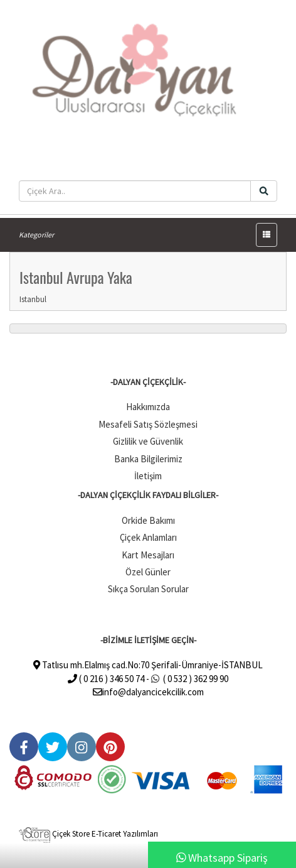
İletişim (148, 476)
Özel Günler (148, 572)
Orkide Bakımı (148, 520)
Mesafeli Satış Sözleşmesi (148, 424)
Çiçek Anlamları (148, 537)
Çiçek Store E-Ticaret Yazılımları (88, 834)
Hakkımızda (148, 407)
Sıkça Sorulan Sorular (148, 589)
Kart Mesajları (148, 555)
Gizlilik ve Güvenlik (148, 441)
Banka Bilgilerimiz (148, 459)
